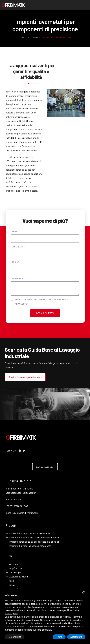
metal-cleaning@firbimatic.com (22, 513)
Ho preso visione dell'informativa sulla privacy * (41, 299)
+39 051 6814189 (13, 499)
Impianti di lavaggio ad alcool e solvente (30, 533)
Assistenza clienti (19, 577)
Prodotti (11, 526)
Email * (15, 262)
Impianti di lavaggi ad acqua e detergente (30, 546)
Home (21, 37)
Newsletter (22, 303)
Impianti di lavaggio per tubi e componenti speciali (35, 538)
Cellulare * (18, 247)
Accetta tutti (76, 637)
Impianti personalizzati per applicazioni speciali (34, 542)
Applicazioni (33, 37)
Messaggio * (18, 278)
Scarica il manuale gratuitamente (25, 377)
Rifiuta (59, 637)
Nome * (15, 231)
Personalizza (14, 637)
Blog (12, 581)
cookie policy (11, 614)
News (12, 585)
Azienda (13, 564)
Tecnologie (15, 573)
